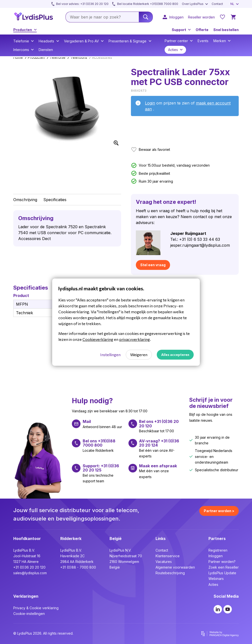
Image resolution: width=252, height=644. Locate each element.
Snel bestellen (226, 30)
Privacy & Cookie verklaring (36, 608)
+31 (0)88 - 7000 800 (78, 567)
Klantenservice (168, 556)
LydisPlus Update (222, 573)
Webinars (216, 579)
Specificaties (55, 200)
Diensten (46, 50)
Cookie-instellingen (29, 614)
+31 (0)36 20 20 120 (29, 567)
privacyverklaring (134, 339)
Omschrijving (25, 200)
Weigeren (139, 355)
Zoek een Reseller (224, 567)
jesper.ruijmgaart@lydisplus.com (200, 245)
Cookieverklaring (98, 339)
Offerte (202, 30)
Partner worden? (222, 562)
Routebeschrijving (170, 573)
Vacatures (164, 562)
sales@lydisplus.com (30, 573)
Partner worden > (219, 511)
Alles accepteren (175, 355)
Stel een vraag (153, 265)
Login (150, 103)
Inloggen (216, 556)
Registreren (218, 550)
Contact (162, 550)
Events (203, 41)
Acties (213, 584)
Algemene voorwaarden (175, 567)
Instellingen (110, 355)
